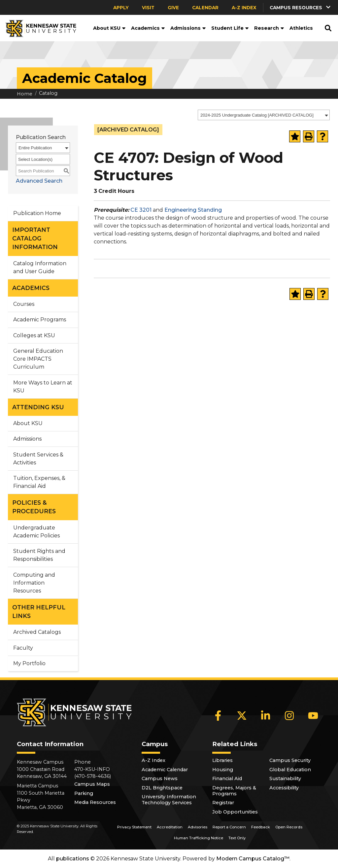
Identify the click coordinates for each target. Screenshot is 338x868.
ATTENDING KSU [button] (38, 407)
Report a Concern (229, 827)
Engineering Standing (193, 210)
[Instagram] (289, 715)
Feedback (261, 827)
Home (25, 94)
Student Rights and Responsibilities (39, 555)
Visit (148, 8)
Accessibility (284, 788)
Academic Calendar (165, 770)
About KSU (109, 28)
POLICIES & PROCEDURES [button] (34, 507)
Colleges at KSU (34, 335)
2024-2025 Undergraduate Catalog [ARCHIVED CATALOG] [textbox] (257, 115)
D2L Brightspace (162, 788)
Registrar (223, 803)
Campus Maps (92, 784)
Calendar (205, 8)
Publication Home (37, 213)
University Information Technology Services (169, 800)
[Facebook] (218, 715)
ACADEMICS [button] (31, 288)
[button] (301, 7)
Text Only (237, 838)
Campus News (160, 778)
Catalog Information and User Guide (40, 267)
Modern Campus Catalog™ (253, 859)
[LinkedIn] (266, 715)
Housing (223, 770)
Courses (24, 304)
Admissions (188, 28)
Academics (148, 28)
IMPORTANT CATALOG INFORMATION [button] (35, 238)
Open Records (289, 827)
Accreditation (170, 827)
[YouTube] (313, 715)
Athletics (301, 28)
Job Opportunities (235, 812)
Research (269, 28)
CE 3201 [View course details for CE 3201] (141, 210)
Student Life (230, 28)
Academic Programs (40, 320)
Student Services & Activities (38, 459)
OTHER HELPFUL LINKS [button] (39, 612)
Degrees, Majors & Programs (234, 791)
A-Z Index (244, 8)
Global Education (290, 770)
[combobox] (264, 115)
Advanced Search (39, 181)
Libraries (222, 760)
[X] (242, 715)
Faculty (23, 648)
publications (73, 859)
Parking (84, 793)
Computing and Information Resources (34, 583)
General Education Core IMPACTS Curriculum (38, 359)
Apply (121, 8)
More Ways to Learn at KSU (43, 387)
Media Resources (95, 802)
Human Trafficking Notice (199, 838)
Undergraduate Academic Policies (36, 532)
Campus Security (290, 760)
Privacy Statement (134, 827)
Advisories (198, 827)
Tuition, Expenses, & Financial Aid (39, 482)
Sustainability (285, 778)
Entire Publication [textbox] (35, 148)
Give (173, 8)
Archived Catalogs (37, 632)
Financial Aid (227, 778)
